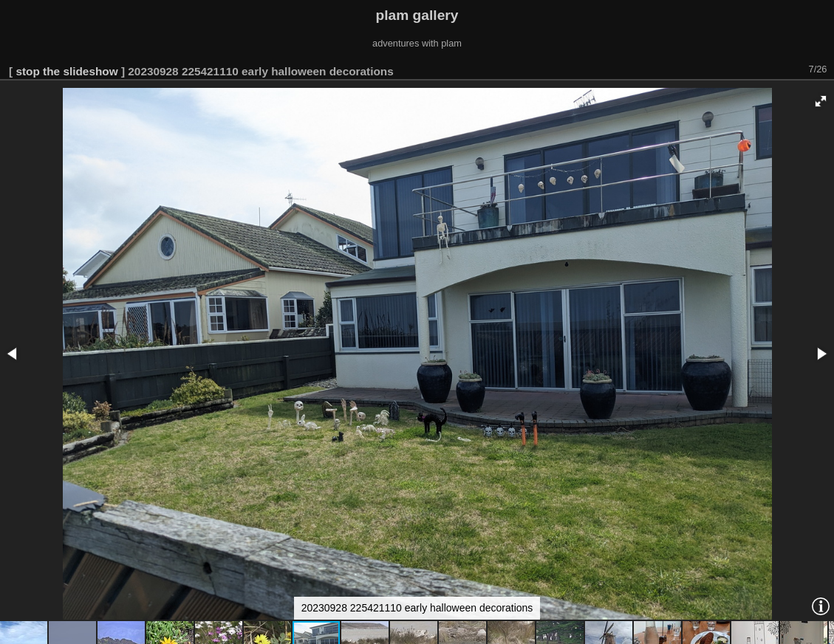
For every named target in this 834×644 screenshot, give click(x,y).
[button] (821, 101)
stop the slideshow (66, 71)
